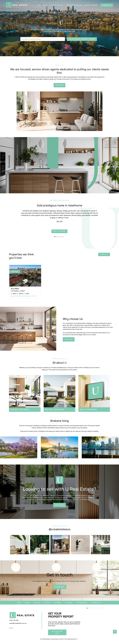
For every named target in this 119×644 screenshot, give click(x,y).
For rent (57, 603)
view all (104, 254)
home (19, 603)
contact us (96, 603)
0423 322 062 (14, 620)
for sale (69, 603)
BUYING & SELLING (56, 5)
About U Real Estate (88, 410)
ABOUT (45, 5)
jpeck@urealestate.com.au (18, 623)
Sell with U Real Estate (20, 410)
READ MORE (69, 339)
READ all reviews (59, 231)
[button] (55, 237)
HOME (39, 5)
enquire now (60, 587)
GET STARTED (59, 505)
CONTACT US (107, 5)
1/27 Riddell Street (18, 291)
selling (37, 603)
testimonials (82, 603)
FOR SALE (70, 5)
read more (59, 85)
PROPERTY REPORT (91, 5)
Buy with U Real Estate (55, 410)
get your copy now (57, 632)
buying (47, 603)
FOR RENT (79, 5)
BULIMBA (15, 289)
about (28, 603)
